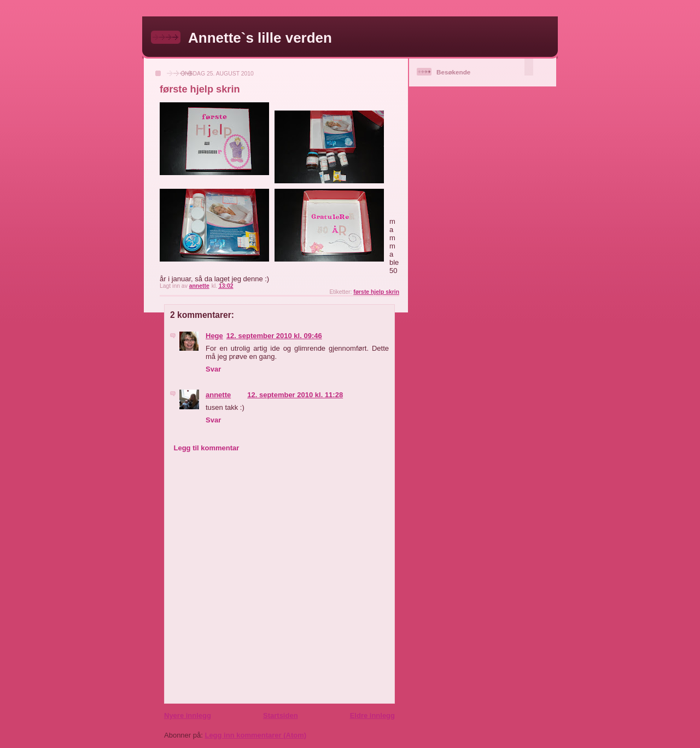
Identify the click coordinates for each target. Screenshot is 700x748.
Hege (214, 336)
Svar (213, 369)
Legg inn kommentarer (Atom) (255, 735)
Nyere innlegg (188, 715)
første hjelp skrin (376, 292)
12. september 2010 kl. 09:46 (274, 336)
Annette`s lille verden (260, 38)
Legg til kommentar (207, 448)
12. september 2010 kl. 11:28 (295, 395)
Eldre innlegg (372, 715)
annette (218, 395)
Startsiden (281, 715)
